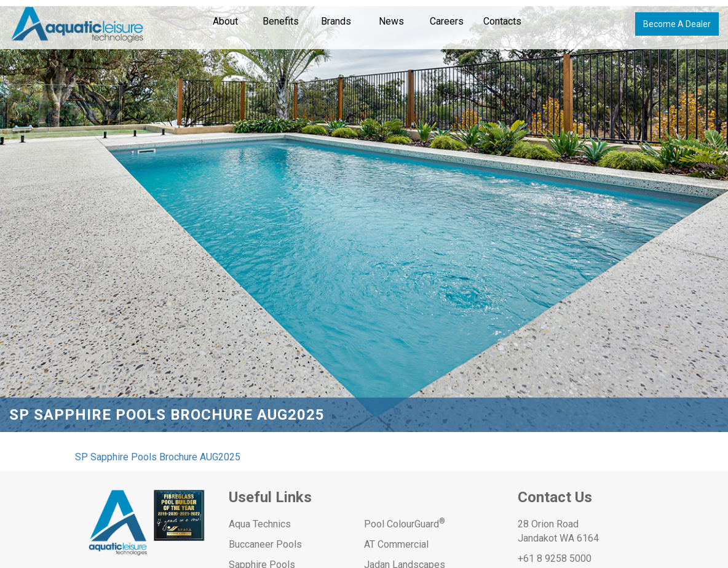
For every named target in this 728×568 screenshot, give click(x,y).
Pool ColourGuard (405, 524)
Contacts (502, 21)
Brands (336, 21)
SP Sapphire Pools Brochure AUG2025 (158, 457)
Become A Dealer (677, 24)
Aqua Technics (260, 524)
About (225, 21)
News (391, 21)
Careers (447, 21)
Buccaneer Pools (265, 544)
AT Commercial (396, 544)
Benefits (281, 21)
